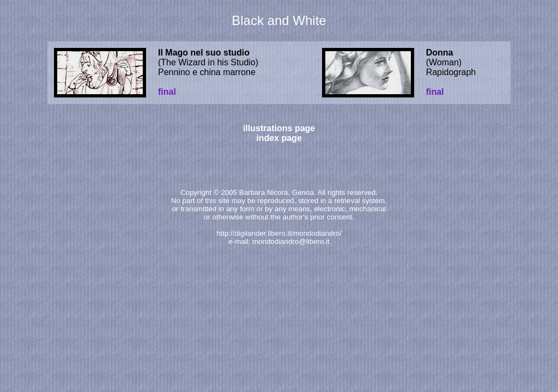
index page (279, 138)
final (167, 92)
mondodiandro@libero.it (291, 241)
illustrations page (279, 128)
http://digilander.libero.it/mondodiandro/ (279, 233)
